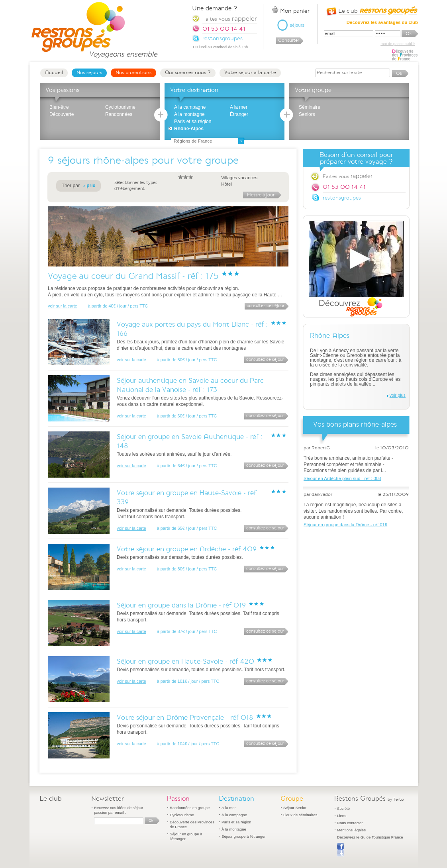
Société (343, 808)
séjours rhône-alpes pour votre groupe (148, 160)
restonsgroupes (342, 198)
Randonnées (119, 114)
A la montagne (189, 114)
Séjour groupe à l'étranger (244, 836)
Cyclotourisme (120, 107)
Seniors (307, 114)
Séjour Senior (295, 808)
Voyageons (123, 51)
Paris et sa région (193, 121)
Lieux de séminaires (300, 815)
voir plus (398, 395)
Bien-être (59, 107)
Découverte (62, 114)
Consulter (289, 40)
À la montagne (234, 829)
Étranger (239, 114)
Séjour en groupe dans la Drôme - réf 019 (181, 605)
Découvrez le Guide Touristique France (370, 837)
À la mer (229, 808)
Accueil (54, 72)
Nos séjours (89, 72)
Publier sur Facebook (340, 850)
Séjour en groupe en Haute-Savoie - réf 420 (185, 661)
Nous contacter (350, 823)
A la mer (239, 107)
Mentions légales (351, 830)
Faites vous (348, 176)
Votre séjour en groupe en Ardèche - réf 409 (187, 549)
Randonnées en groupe (190, 808)
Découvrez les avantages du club (382, 22)
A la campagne (190, 107)
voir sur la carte (63, 306)
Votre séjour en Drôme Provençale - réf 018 (185, 718)
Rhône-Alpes (189, 129)
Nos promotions (133, 72)
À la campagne (234, 815)
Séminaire (310, 107)
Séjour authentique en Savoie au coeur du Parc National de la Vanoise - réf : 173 (190, 385)
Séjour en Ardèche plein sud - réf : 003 (342, 478)
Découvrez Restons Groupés (356, 269)
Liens (342, 816)
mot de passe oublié (398, 44)
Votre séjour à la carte (250, 72)
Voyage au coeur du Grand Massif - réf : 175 (133, 276)
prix (91, 186)
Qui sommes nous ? (188, 72)
